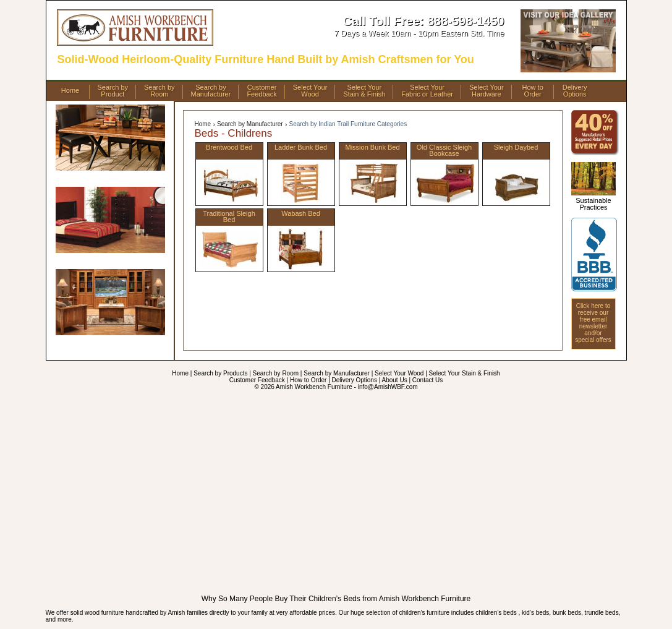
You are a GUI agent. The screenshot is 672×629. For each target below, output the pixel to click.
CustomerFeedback (262, 91)
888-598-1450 (466, 21)
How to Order (308, 380)
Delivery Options (355, 380)
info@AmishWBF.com (388, 387)
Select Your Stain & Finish (465, 373)
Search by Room (276, 373)
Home (70, 90)
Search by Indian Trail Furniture (348, 124)
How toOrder (533, 91)
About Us (395, 380)
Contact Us (427, 380)
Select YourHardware (487, 91)
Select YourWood (310, 91)
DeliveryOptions (575, 91)
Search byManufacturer (211, 91)
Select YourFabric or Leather (427, 91)
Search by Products (220, 373)
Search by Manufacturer (250, 124)
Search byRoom (159, 91)
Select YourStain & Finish (364, 91)
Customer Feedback (257, 380)
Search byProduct (113, 91)
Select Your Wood (399, 373)
